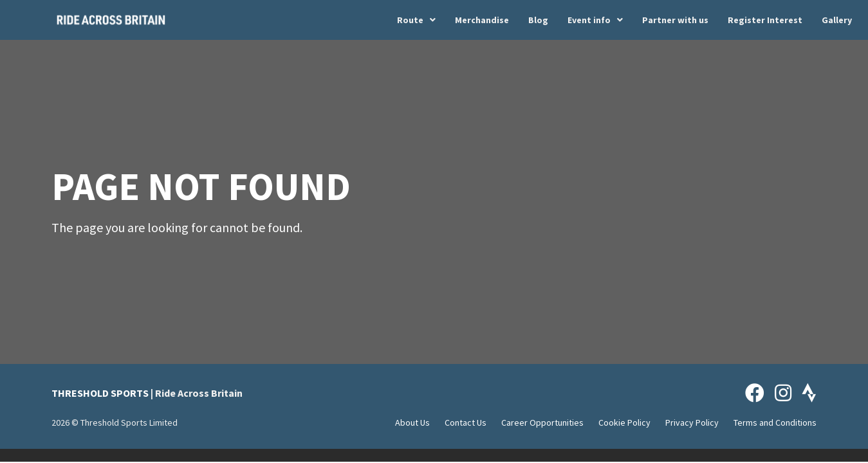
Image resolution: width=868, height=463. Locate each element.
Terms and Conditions (775, 422)
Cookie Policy (624, 422)
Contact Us (466, 422)
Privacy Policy (692, 422)
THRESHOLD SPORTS (100, 393)
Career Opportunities (542, 422)
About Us (412, 422)
